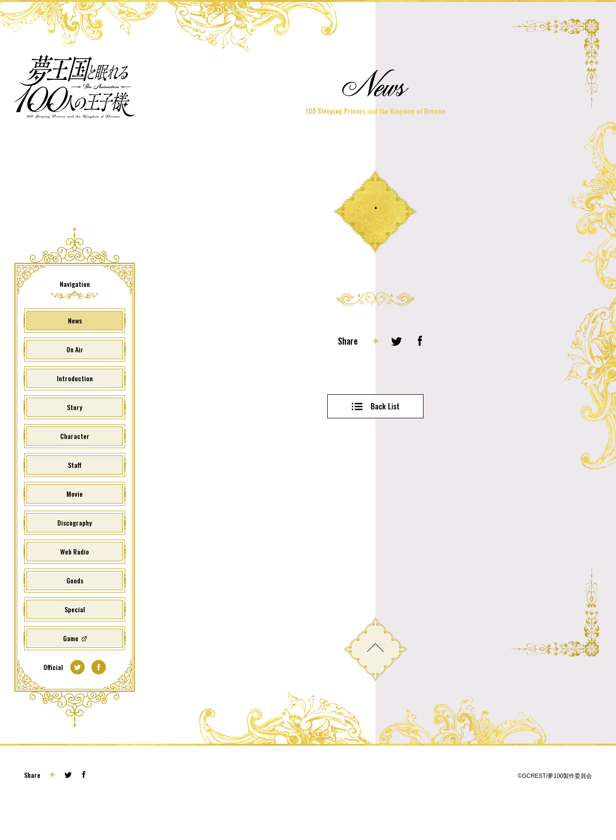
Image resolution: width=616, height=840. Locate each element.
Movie (75, 525)
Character (75, 468)
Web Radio (75, 583)
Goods (75, 612)
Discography (75, 554)
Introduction (75, 410)
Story (75, 439)
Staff (75, 497)
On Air (75, 381)
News (75, 352)
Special (75, 641)
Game (71, 670)
